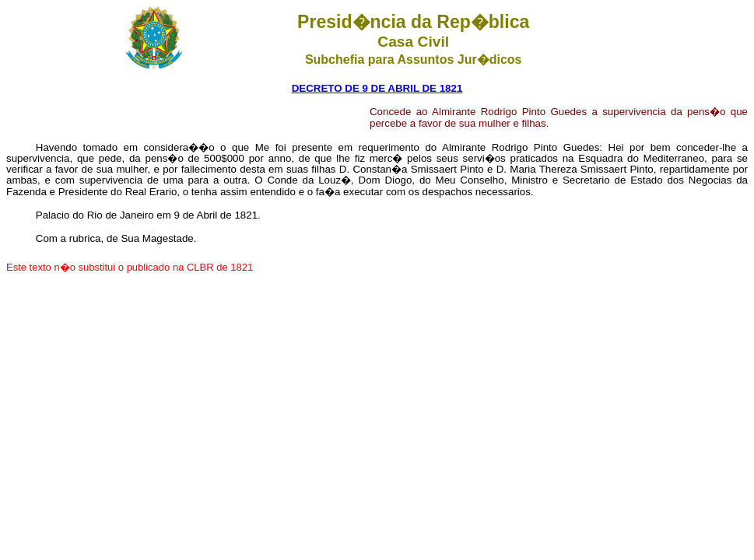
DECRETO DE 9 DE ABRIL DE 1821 (377, 88)
